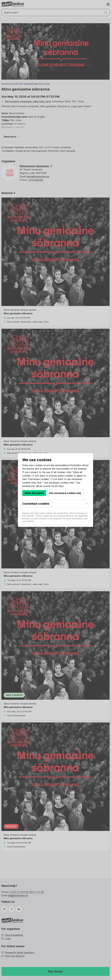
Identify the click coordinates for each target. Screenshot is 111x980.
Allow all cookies (34, 493)
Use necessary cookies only (65, 493)
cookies (39, 465)
